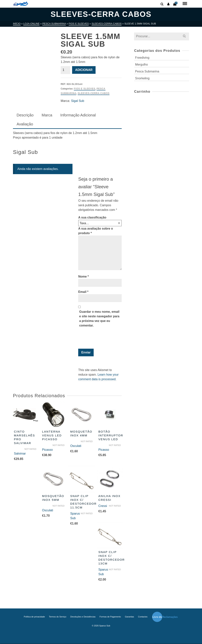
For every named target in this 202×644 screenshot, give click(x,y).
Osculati (76, 446)
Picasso (47, 450)
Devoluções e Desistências (83, 617)
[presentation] (104, 339)
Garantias (130, 617)
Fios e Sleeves (85, 89)
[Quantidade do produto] (65, 70)
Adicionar (84, 70)
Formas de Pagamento (110, 617)
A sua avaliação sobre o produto (96, 231)
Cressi (103, 506)
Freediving (142, 58)
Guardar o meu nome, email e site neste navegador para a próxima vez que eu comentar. (99, 319)
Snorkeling (142, 78)
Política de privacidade (34, 617)
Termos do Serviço (58, 617)
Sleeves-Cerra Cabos (94, 93)
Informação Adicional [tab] (78, 115)
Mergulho (141, 65)
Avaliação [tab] (25, 124)
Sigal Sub (78, 101)
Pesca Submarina (147, 71)
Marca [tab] (47, 115)
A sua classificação (92, 217)
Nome (83, 277)
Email (83, 292)
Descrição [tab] (25, 115)
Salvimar (20, 454)
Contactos (143, 617)
